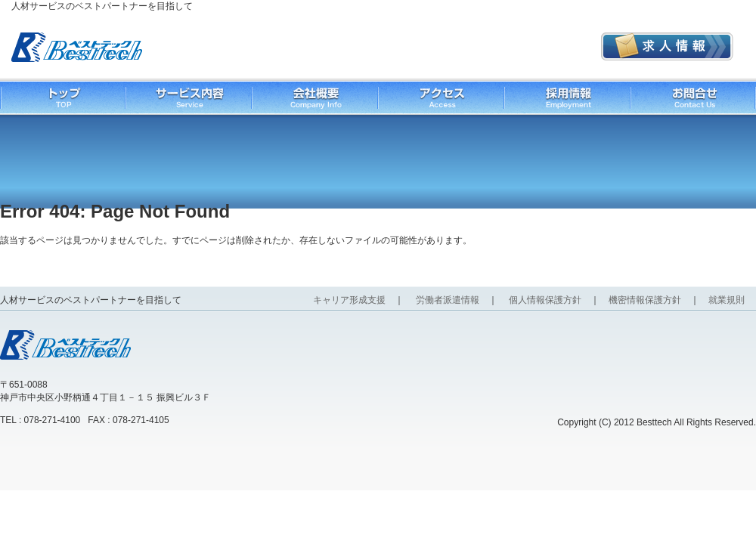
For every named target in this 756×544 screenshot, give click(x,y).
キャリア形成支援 (349, 300)
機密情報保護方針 (645, 300)
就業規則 (727, 300)
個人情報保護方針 (545, 300)
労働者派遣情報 (448, 300)
